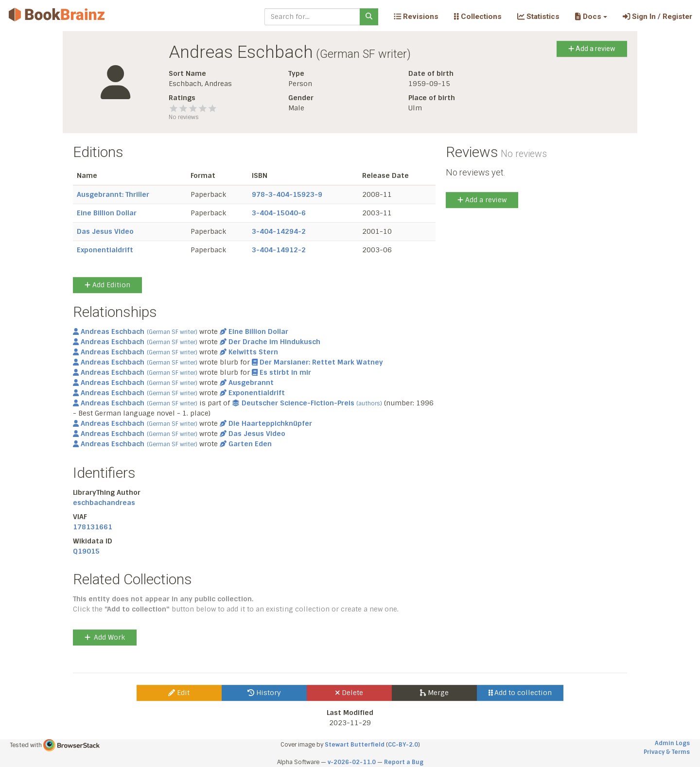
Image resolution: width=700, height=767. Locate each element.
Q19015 (86, 551)
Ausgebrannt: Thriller (113, 194)
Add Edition (107, 285)
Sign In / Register (657, 17)
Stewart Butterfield (355, 745)
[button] (591, 17)
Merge (434, 693)
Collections (478, 17)
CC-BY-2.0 (403, 745)
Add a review (592, 49)
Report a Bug (404, 762)
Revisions (416, 17)
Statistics (538, 17)
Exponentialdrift (105, 250)
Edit (179, 693)
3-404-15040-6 (279, 213)
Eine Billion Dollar (107, 213)
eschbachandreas (104, 503)
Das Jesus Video (105, 231)
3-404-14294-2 (279, 231)
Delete (349, 693)
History (264, 693)
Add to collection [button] (520, 693)
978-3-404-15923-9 (287, 194)
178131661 (93, 527)
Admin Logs (672, 743)
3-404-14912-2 (279, 250)
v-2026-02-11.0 (352, 762)
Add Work (105, 637)
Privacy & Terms (667, 752)
